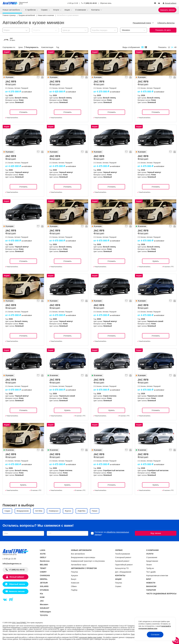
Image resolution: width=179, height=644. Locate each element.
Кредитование (152, 561)
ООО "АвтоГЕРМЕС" (19, 623)
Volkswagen (45, 612)
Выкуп (74, 579)
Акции (67, 10)
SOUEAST (45, 608)
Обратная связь (106, 3)
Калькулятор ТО (122, 568)
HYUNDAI (44, 590)
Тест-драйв (151, 572)
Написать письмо (17, 591)
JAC (42, 601)
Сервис (45, 10)
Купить (156, 261)
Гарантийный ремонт (124, 565)
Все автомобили (78, 554)
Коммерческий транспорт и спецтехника (88, 561)
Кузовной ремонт (122, 561)
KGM (42, 597)
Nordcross (45, 561)
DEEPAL (44, 579)
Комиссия (75, 583)
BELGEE (44, 565)
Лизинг (149, 565)
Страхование (152, 557)
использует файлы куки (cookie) (91, 637)
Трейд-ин (150, 568)
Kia (41, 594)
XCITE (43, 554)
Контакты (96, 10)
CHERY (43, 572)
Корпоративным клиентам (157, 576)
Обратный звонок (17, 584)
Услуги (56, 10)
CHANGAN (45, 575)
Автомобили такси (79, 565)
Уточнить (23, 112)
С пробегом (31, 10)
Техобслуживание (123, 554)
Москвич (44, 604)
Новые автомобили (11, 10)
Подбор (74, 590)
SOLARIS (44, 586)
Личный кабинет (17, 577)
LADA (43, 550)
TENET (43, 568)
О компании (81, 10)
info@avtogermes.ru (12, 564)
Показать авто (163, 30)
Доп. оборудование (123, 572)
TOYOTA (44, 615)
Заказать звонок (167, 10)
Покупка (74, 572)
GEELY (43, 557)
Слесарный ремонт (123, 557)
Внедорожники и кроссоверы (83, 557)
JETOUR (44, 583)
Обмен (74, 586)
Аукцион (74, 576)
